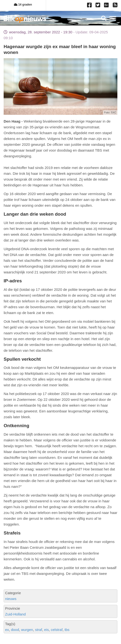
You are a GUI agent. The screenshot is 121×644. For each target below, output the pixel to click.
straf (38, 630)
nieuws (11, 599)
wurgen (27, 630)
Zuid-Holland (15, 614)
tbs (67, 630)
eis (46, 630)
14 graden (23, 5)
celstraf (57, 630)
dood (15, 630)
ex (7, 630)
